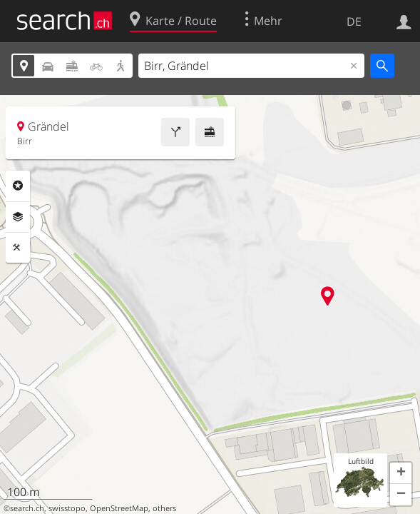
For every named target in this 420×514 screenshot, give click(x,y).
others (164, 508)
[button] (401, 473)
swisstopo (67, 508)
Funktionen (18, 248)
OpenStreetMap (119, 508)
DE (354, 21)
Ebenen (18, 217)
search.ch (27, 508)
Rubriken (18, 186)
